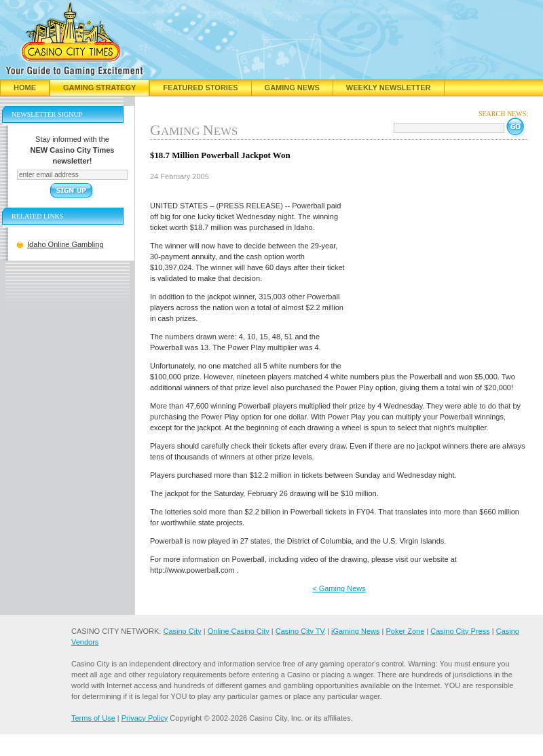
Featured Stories (200, 88)
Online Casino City (239, 631)
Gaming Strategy (99, 88)
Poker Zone (405, 631)
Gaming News (292, 88)
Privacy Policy (145, 718)
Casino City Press (460, 631)
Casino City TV (300, 631)
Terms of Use (93, 718)
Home (25, 88)
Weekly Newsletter (389, 88)
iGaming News (356, 631)
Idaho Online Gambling (65, 244)
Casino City (182, 631)
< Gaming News (339, 588)
